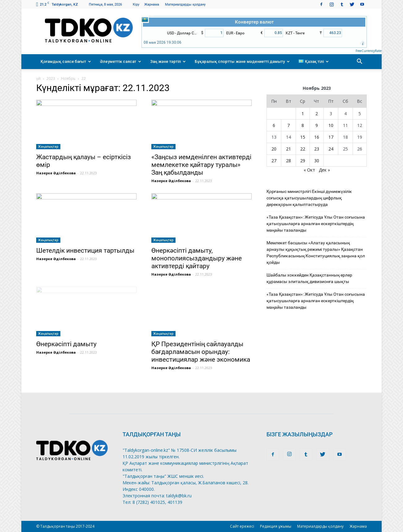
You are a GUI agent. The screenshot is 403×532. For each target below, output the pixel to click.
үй (38, 78)
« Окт (309, 170)
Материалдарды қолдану (185, 4)
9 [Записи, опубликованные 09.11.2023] (317, 125)
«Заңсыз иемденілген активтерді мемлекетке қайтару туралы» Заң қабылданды (201, 165)
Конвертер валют (254, 22)
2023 (51, 78)
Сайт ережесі (242, 526)
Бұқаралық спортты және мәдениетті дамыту (242, 61)
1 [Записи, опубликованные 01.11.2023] (303, 113)
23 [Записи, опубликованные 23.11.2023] (317, 149)
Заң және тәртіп (168, 61)
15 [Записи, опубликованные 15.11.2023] (303, 137)
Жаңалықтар (48, 146)
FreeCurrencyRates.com (372, 51)
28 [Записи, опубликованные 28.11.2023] (288, 161)
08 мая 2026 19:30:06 (162, 42)
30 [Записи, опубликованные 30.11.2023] (317, 161)
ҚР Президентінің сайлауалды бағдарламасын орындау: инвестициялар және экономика (201, 352)
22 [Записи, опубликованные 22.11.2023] (303, 149)
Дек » (324, 170)
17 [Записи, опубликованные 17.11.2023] (331, 137)
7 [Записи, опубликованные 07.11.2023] (288, 125)
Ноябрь (68, 78)
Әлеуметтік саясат (121, 61)
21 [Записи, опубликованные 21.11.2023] (288, 149)
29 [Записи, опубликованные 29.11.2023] (303, 161)
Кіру (136, 4)
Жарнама (152, 4)
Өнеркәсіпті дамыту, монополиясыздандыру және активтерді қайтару (197, 258)
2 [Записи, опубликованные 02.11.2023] (317, 113)
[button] (359, 62)
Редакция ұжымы (276, 526)
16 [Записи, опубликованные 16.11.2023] (317, 137)
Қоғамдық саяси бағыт (66, 61)
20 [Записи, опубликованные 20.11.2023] (274, 149)
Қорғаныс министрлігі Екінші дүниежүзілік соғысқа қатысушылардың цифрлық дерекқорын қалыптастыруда (309, 198)
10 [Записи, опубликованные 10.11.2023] (331, 125)
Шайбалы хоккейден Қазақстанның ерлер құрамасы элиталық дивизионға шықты (309, 278)
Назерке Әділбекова (56, 173)
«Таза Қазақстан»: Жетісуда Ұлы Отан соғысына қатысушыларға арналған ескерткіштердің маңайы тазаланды (316, 224)
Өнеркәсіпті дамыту (66, 344)
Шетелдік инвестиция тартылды (85, 251)
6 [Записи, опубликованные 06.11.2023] (274, 125)
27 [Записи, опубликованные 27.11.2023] (274, 161)
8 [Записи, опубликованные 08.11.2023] (303, 125)
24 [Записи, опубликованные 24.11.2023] (331, 149)
